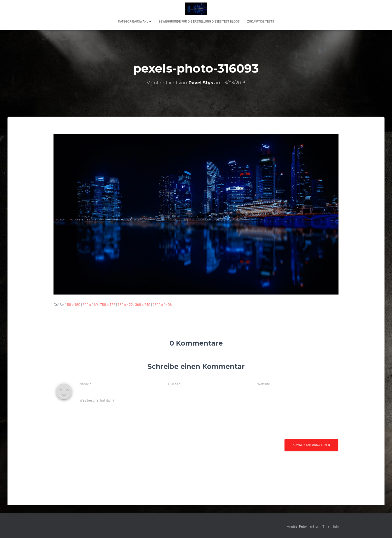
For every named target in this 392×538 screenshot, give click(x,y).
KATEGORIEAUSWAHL (135, 22)
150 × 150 (73, 305)
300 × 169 (90, 305)
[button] (150, 22)
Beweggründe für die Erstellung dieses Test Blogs (199, 22)
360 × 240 (143, 305)
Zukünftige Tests (260, 22)
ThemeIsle (330, 527)
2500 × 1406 (162, 305)
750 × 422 (108, 305)
